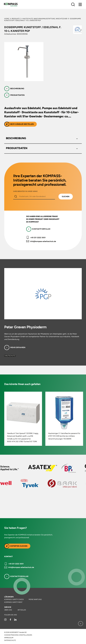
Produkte (16, 19)
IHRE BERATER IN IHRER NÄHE (25, 191)
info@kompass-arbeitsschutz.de (43, 241)
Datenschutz (10, 640)
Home (7, 19)
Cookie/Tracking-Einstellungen (18, 635)
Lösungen (9, 597)
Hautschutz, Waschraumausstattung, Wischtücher (45, 19)
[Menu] (80, 4)
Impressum (9, 638)
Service (8, 607)
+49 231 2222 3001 (38, 238)
